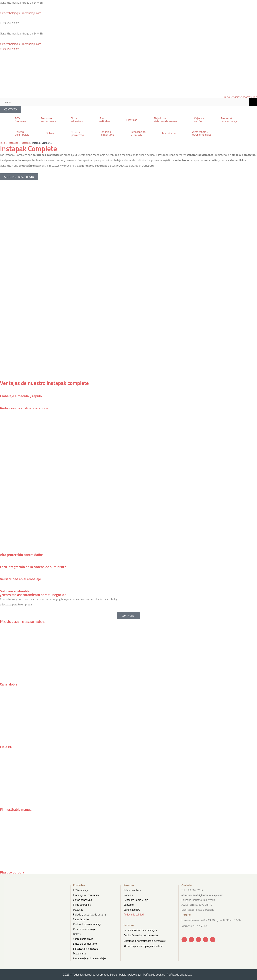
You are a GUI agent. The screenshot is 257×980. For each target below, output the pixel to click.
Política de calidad (133, 914)
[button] (70, 120)
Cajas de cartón (82, 919)
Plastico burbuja (12, 872)
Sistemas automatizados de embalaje (144, 939)
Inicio (227, 97)
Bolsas (77, 933)
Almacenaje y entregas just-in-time (143, 944)
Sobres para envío (83, 938)
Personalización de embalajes (140, 930)
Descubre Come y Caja (136, 899)
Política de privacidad (180, 974)
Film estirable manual (17, 809)
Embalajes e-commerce (86, 894)
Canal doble (9, 684)
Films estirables (82, 904)
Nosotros (246, 97)
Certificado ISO (132, 909)
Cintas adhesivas (82, 899)
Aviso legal (135, 974)
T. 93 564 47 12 (9, 49)
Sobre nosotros (132, 890)
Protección (13, 143)
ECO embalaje (81, 890)
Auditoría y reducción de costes (141, 934)
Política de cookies (154, 974)
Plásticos (78, 909)
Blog (254, 97)
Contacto (128, 904)
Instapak (25, 143)
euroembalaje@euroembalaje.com (21, 13)
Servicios (235, 97)
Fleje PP (6, 747)
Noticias (128, 894)
